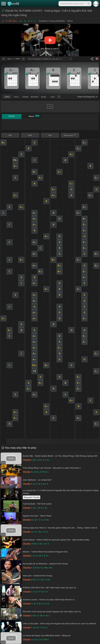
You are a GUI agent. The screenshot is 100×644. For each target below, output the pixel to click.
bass (53, 97)
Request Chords (32, 497)
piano (16, 97)
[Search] (89, 4)
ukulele (25, 97)
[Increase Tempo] (23, 59)
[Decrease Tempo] (4, 59)
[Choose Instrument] (59, 97)
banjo (44, 97)
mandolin (35, 97)
